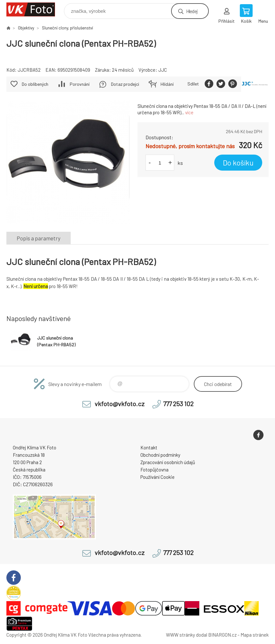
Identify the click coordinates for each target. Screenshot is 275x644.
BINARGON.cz (222, 635)
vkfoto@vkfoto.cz (120, 404)
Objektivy (26, 28)
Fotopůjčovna (154, 470)
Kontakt (149, 447)
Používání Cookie (157, 477)
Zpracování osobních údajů (168, 462)
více (189, 112)
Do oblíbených (35, 84)
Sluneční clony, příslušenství (67, 28)
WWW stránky (181, 635)
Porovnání (80, 84)
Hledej (192, 11)
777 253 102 (178, 404)
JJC (163, 70)
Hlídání (167, 84)
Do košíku (238, 163)
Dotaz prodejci (125, 84)
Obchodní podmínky (160, 455)
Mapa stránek (255, 635)
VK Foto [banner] (35, 9)
